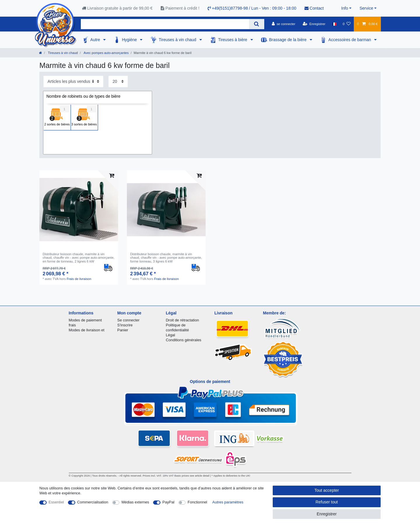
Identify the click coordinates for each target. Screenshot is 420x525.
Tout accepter (327, 490)
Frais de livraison (79, 279)
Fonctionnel (197, 502)
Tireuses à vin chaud (178, 40)
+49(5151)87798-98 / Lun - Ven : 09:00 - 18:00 (252, 8)
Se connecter (128, 320)
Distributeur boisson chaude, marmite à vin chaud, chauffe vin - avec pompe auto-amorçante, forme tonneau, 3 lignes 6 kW (166, 258)
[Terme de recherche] (165, 24)
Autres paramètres (228, 502)
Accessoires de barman (350, 40)
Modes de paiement (85, 320)
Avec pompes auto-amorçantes (106, 53)
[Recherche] (257, 24)
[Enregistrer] (314, 24)
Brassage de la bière (288, 40)
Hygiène (130, 40)
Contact (314, 8)
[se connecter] (284, 24)
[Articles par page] (118, 82)
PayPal (168, 502)
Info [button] (345, 8)
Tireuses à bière (233, 40)
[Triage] (73, 82)
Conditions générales (184, 340)
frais (72, 325)
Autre (96, 40)
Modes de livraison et (87, 330)
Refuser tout (327, 502)
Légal (171, 335)
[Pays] (334, 24)
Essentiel (56, 502)
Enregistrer (327, 514)
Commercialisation (93, 502)
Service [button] (366, 8)
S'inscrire (125, 325)
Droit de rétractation (183, 320)
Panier (123, 330)
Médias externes (135, 502)
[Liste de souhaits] (347, 24)
